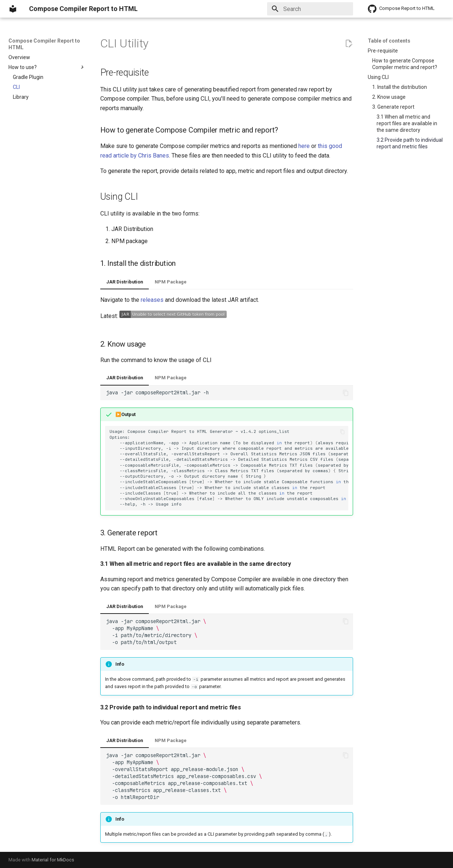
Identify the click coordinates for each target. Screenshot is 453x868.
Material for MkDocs (53, 860)
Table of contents (389, 41)
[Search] (310, 9)
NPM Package (171, 282)
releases (152, 300)
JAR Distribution (125, 282)
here (304, 146)
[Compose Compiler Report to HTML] (13, 9)
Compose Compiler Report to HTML (44, 44)
